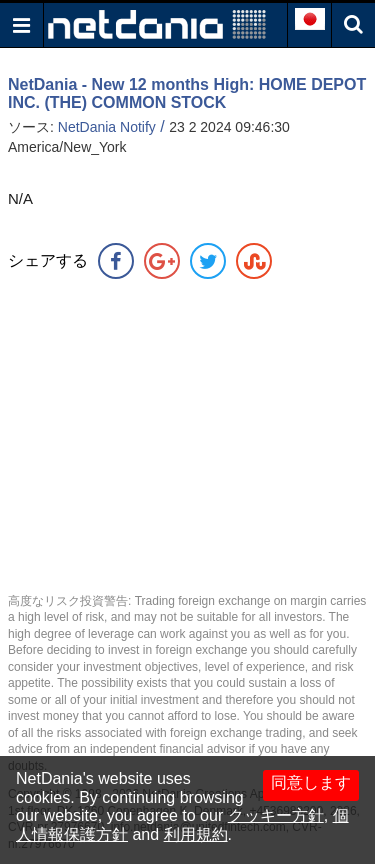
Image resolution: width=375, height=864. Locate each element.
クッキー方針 (276, 815)
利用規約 (196, 834)
